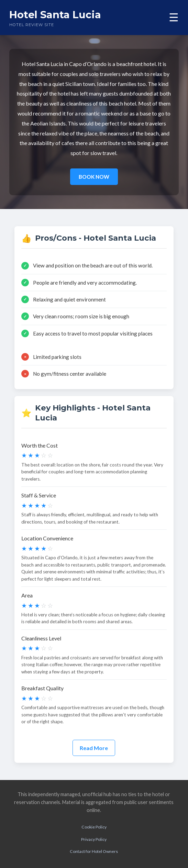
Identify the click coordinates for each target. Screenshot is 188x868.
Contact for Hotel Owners (94, 851)
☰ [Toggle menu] (174, 18)
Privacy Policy (94, 839)
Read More (94, 748)
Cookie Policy (94, 827)
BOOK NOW (94, 177)
